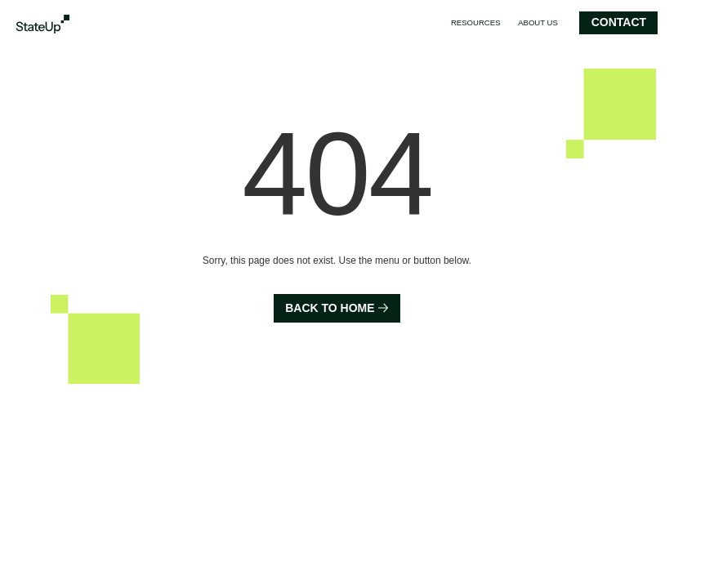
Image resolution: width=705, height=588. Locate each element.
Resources (476, 22)
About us (538, 22)
